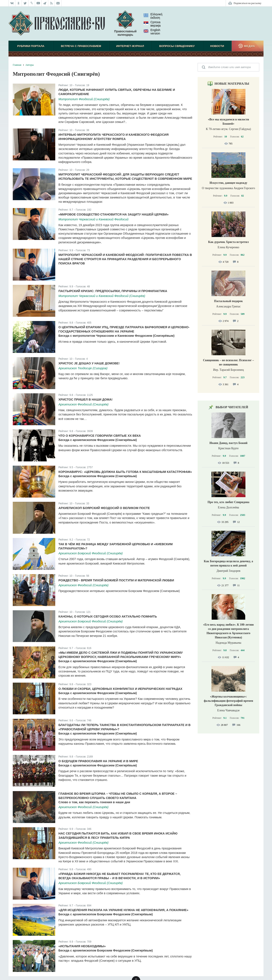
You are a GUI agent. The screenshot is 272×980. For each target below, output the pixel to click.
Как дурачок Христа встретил (229, 242)
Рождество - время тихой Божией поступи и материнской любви (116, 580)
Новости (217, 46)
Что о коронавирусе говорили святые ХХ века (100, 436)
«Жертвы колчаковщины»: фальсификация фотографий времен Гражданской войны (228, 701)
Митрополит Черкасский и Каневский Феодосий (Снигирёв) (102, 296)
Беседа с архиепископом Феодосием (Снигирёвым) (98, 440)
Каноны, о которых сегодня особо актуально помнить (108, 616)
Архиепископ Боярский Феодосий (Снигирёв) (91, 553)
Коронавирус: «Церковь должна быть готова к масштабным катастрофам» (125, 472)
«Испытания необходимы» (82, 946)
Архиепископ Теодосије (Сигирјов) (83, 368)
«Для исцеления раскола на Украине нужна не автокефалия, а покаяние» (123, 910)
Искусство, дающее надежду (228, 183)
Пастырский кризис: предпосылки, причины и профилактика (113, 291)
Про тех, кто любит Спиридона (229, 502)
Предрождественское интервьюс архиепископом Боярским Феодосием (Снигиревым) (119, 591)
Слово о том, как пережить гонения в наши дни (94, 802)
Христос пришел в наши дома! (86, 399)
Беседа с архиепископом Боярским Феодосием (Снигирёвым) (106, 914)
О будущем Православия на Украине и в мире (98, 761)
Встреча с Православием (81, 46)
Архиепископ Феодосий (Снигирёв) (83, 404)
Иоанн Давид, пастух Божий (229, 443)
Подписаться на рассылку (247, 3)
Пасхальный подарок (228, 301)
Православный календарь (125, 25)
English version (152, 32)
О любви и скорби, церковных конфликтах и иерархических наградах (120, 689)
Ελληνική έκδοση (153, 16)
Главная (17, 65)
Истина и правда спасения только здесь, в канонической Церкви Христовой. (113, 342)
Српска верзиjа (152, 24)
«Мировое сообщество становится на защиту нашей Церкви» (113, 214)
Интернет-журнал (130, 46)
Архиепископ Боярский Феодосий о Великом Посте (104, 508)
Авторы (29, 65)
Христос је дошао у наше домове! (89, 363)
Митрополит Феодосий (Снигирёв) (84, 99)
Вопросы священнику (177, 46)
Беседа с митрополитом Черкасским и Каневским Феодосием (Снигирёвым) (116, 336)
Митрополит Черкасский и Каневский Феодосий (93, 219)
